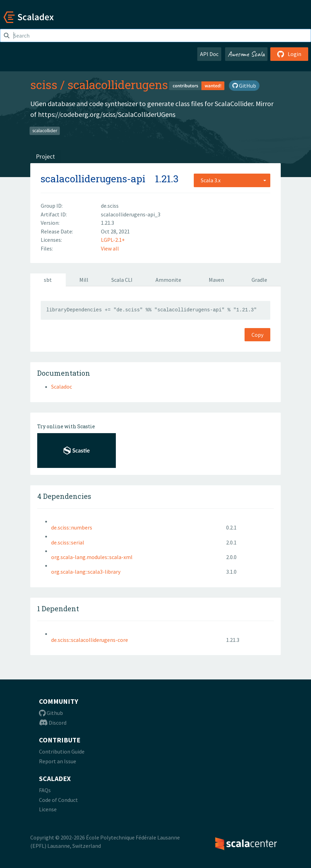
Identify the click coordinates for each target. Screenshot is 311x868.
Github (51, 713)
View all (110, 248)
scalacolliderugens (118, 85)
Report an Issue (58, 761)
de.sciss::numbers (72, 527)
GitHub (244, 86)
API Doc (209, 54)
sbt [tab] (48, 280)
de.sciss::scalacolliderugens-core (90, 640)
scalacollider (45, 130)
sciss (44, 85)
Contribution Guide (62, 751)
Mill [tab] (84, 280)
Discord (53, 723)
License (48, 809)
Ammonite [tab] (168, 280)
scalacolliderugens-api (93, 179)
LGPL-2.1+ (113, 240)
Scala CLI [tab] (122, 280)
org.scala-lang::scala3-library (86, 572)
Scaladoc (62, 387)
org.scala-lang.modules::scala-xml (92, 557)
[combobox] (232, 180)
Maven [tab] (216, 280)
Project (45, 156)
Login (289, 54)
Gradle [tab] (259, 280)
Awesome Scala (246, 54)
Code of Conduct (58, 800)
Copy (257, 335)
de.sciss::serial (68, 542)
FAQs (45, 790)
